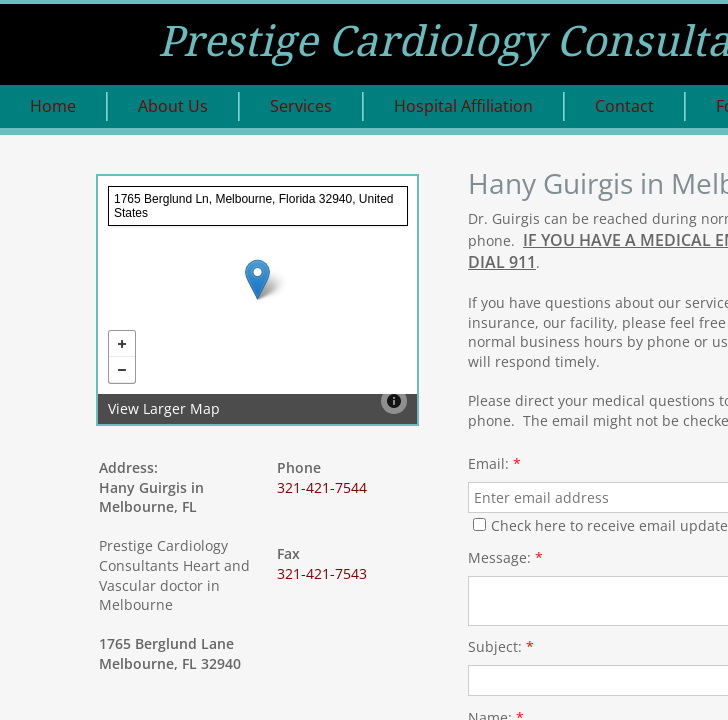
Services (301, 106)
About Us (173, 106)
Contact (624, 106)
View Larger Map (164, 408)
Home (53, 106)
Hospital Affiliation (463, 106)
